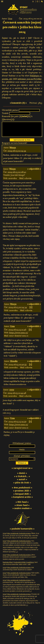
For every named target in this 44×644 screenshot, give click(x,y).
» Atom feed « (22, 508)
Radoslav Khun (8, 565)
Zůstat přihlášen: (22, 459)
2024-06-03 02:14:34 (17, 154)
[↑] (31, 310)
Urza (10, 19)
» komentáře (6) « (18, 103)
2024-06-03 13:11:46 (17, 332)
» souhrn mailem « (22, 511)
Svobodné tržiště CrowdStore (24, 565)
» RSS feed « (22, 505)
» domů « (22, 476)
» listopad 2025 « (22, 497)
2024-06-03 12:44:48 (17, 396)
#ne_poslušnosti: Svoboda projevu (19, 536)
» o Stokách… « (22, 479)
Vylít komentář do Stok (22, 143)
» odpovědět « (34, 172)
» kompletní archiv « (22, 500)
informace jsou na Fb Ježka (29, 79)
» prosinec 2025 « (22, 493)
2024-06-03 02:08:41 (17, 175)
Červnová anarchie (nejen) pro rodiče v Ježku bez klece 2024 (22, 27)
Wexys (13, 150)
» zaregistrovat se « (22, 471)
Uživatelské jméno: (10, 110)
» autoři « (22, 482)
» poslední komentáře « (22, 532)
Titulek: (5, 113)
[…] (17, 555)
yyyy (12, 393)
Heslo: (22, 452)
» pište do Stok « (22, 485)
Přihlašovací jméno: (22, 446)
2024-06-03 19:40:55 (17, 367)
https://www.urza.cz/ (19, 335)
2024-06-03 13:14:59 (17, 424)
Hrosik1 (14, 364)
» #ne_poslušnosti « (22, 490)
